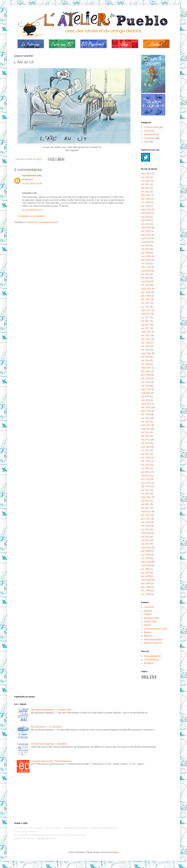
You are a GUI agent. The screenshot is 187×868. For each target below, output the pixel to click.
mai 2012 (145, 476)
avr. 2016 (145, 364)
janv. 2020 (146, 235)
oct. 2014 (145, 422)
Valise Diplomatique (153, 640)
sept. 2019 (146, 238)
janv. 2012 (146, 483)
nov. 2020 (146, 202)
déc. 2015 (146, 378)
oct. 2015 (145, 386)
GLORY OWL (150, 622)
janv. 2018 (146, 296)
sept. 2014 (146, 425)
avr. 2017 (145, 328)
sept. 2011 (146, 497)
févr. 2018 (146, 292)
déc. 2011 (146, 486)
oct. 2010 (145, 530)
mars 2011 (146, 512)
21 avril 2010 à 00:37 (32, 210)
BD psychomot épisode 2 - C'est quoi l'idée (51, 710)
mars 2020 (146, 228)
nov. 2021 (146, 181)
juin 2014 (145, 436)
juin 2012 (145, 472)
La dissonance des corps (156, 629)
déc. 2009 (146, 551)
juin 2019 (145, 246)
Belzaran (148, 611)
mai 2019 (145, 249)
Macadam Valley (152, 618)
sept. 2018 (146, 267)
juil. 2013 (145, 454)
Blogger (115, 852)
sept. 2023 (146, 174)
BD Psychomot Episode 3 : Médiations (49, 744)
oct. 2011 (145, 494)
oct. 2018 (145, 264)
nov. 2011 (146, 490)
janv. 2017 (146, 339)
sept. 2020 (146, 210)
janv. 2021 (146, 195)
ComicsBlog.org (151, 660)
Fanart (147, 131)
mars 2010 (146, 548)
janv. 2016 (146, 375)
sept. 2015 (146, 389)
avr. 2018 (145, 285)
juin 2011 (145, 504)
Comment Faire (151, 127)
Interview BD (150, 135)
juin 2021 (145, 188)
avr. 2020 (145, 224)
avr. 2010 (145, 544)
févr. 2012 (146, 479)
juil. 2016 (145, 357)
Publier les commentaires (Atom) (43, 222)
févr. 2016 (146, 371)
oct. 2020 (145, 206)
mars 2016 (146, 368)
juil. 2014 (145, 432)
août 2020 (146, 213)
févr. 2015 (146, 407)
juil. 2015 (145, 396)
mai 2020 (145, 220)
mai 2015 (145, 400)
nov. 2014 (146, 418)
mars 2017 (146, 332)
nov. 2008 (146, 594)
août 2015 (146, 393)
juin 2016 (145, 360)
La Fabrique (149, 138)
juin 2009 (145, 573)
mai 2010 (145, 540)
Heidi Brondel (29, 176)
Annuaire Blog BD (152, 656)
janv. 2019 (146, 260)
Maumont (148, 636)
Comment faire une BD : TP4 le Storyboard (51, 761)
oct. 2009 (145, 558)
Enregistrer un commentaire (32, 216)
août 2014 (146, 429)
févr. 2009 (146, 583)
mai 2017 (145, 325)
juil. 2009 (145, 569)
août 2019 (146, 242)
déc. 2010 (146, 522)
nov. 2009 (146, 555)
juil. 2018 (145, 274)
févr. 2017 (146, 335)
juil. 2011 (145, 501)
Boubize (148, 632)
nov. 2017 (146, 303)
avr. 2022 (145, 177)
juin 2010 (145, 537)
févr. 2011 (146, 515)
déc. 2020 (146, 199)
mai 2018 (145, 282)
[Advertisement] (32, 798)
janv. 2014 (146, 447)
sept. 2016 (146, 353)
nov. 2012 (146, 465)
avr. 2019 (145, 253)
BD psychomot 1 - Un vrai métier (46, 727)
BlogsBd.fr (149, 663)
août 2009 (146, 566)
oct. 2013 (145, 450)
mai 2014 (145, 440)
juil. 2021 (145, 184)
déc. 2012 (146, 461)
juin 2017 (145, 321)
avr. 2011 (145, 508)
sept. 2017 (146, 310)
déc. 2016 (146, 343)
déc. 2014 (146, 414)
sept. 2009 (146, 562)
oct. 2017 (145, 307)
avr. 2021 (145, 192)
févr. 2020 (146, 231)
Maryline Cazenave (153, 643)
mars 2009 (146, 580)
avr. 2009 (145, 576)
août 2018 (146, 271)
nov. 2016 (146, 346)
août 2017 (146, 314)
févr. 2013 (146, 458)
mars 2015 (146, 404)
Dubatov (148, 625)
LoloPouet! (149, 607)
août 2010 (146, 533)
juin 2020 (145, 217)
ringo (146, 142)
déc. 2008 (146, 591)
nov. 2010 (146, 526)
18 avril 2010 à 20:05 (32, 184)
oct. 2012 (145, 468)
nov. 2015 (146, 382)
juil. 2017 (145, 317)
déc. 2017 (146, 299)
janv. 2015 (146, 411)
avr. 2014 (145, 443)
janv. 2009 (146, 587)
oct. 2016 (145, 350)
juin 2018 (145, 278)
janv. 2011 (146, 519)
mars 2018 (146, 289)
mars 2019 (146, 256)
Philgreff (148, 614)
